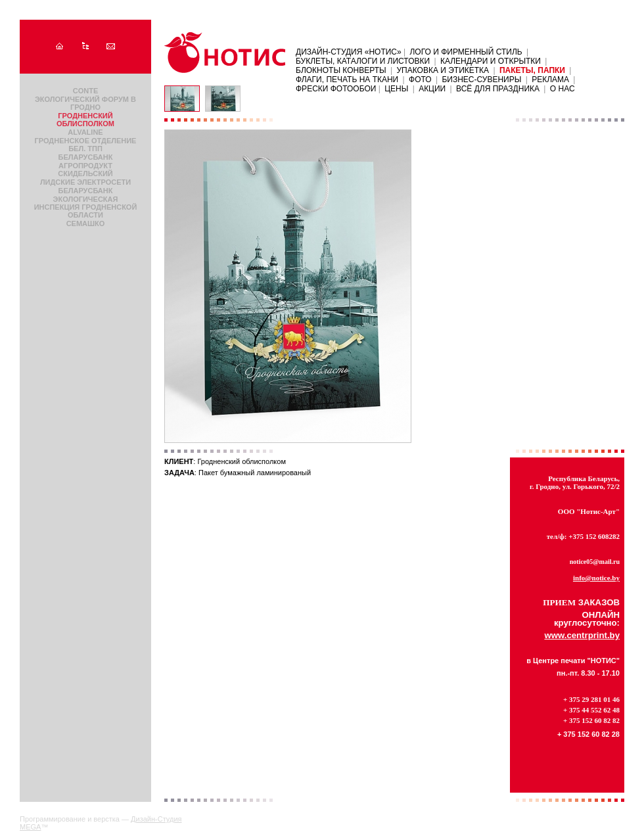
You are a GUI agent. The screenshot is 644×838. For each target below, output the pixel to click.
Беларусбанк (86, 157)
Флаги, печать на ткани (347, 80)
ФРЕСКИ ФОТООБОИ (337, 89)
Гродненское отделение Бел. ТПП (86, 145)
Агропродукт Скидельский (85, 170)
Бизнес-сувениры (481, 80)
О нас (563, 89)
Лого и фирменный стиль (466, 52)
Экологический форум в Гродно (85, 103)
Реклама (550, 80)
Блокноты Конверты (341, 70)
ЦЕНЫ (396, 89)
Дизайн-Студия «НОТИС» (350, 52)
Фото (420, 80)
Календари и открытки (491, 61)
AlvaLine (85, 132)
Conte (86, 91)
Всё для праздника (498, 89)
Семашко (86, 223)
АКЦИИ (432, 89)
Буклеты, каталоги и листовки (363, 61)
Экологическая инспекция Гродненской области (86, 207)
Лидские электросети (85, 182)
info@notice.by (596, 578)
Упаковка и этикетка (443, 70)
